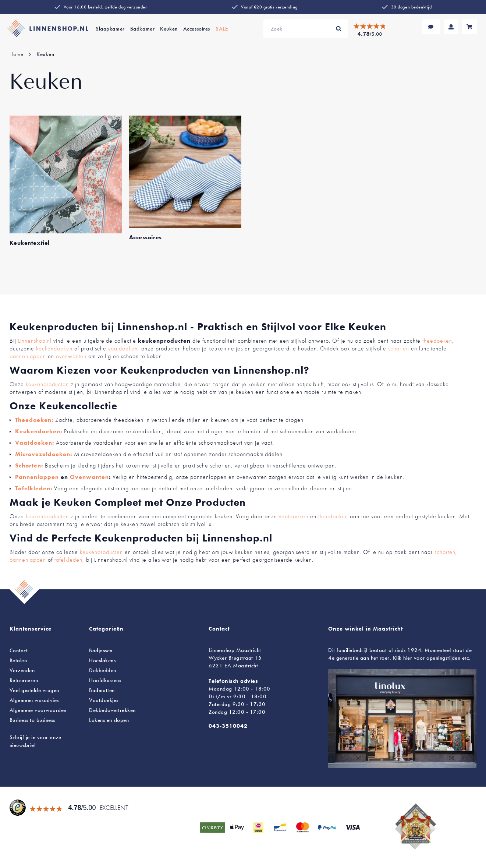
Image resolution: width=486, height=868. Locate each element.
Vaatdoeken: (35, 443)
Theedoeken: (34, 420)
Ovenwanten (89, 477)
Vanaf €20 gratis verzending (269, 7)
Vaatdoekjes (104, 700)
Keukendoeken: (39, 431)
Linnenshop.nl (35, 341)
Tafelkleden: (34, 488)
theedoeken (437, 341)
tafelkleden (68, 560)
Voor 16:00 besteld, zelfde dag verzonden (106, 7)
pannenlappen (28, 356)
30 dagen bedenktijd (411, 7)
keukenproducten (47, 384)
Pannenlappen (37, 477)
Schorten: (29, 465)
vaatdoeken (123, 348)
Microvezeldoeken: (44, 454)
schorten (399, 348)
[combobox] (306, 29)
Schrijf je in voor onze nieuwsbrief (36, 741)
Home (17, 54)
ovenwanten (71, 356)
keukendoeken (54, 348)
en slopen (109, 720)
